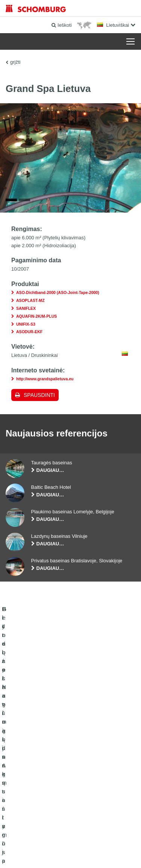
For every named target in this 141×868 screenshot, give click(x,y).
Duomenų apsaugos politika (71, 830)
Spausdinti (39, 396)
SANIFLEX (26, 309)
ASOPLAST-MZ (30, 301)
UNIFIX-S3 (26, 325)
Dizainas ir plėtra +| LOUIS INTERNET (70, 853)
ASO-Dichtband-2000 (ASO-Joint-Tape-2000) (58, 294)
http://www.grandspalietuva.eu (45, 380)
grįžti (15, 62)
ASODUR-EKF (29, 333)
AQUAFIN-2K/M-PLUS (36, 317)
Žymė (38, 830)
